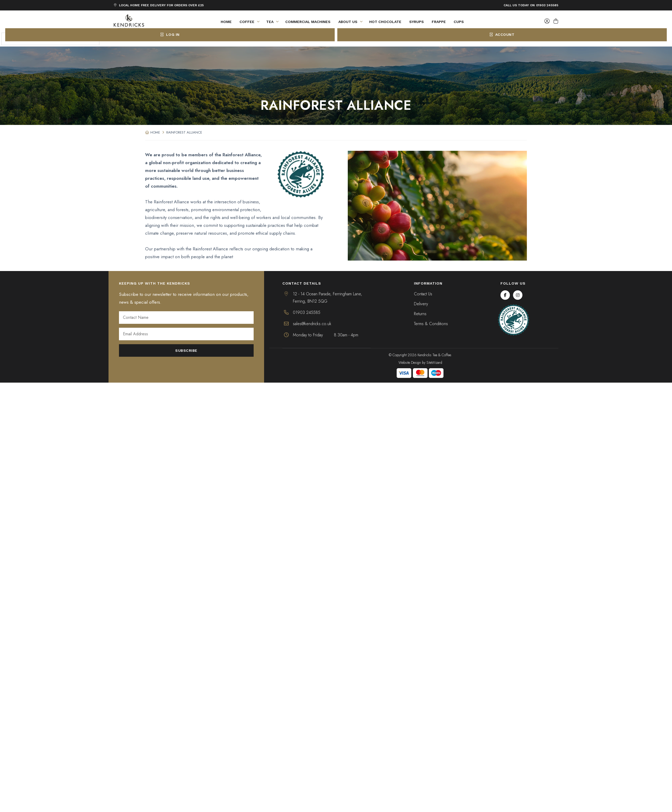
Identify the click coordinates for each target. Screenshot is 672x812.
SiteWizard (434, 362)
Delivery (421, 304)
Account (502, 34)
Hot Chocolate (385, 22)
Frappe (439, 22)
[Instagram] (518, 295)
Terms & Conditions (431, 324)
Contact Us (423, 294)
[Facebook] (505, 295)
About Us (352, 22)
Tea (274, 22)
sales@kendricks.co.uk (312, 324)
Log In (170, 34)
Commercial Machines (308, 22)
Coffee (251, 22)
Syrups (417, 22)
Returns (420, 314)
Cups (459, 22)
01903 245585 (547, 5)
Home (226, 22)
